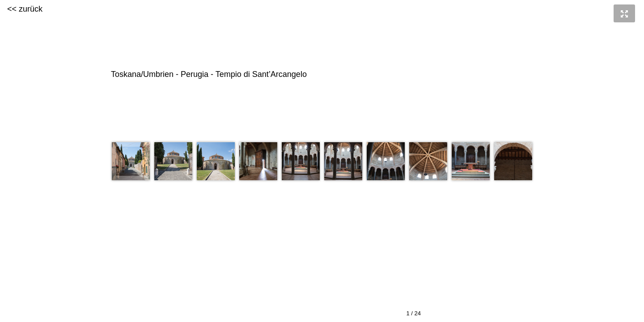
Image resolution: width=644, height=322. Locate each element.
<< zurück (25, 9)
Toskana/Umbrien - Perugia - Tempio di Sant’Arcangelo (321, 74)
